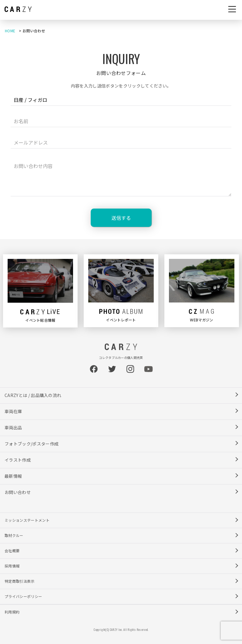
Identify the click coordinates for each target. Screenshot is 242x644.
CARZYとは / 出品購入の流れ (33, 395)
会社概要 (12, 551)
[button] (232, 10)
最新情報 (13, 476)
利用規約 (12, 612)
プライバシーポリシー (23, 596)
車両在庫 (13, 411)
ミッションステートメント (27, 520)
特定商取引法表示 (20, 581)
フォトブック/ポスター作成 (32, 444)
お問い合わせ (18, 492)
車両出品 (13, 428)
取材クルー (14, 535)
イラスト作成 (18, 460)
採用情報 (12, 566)
